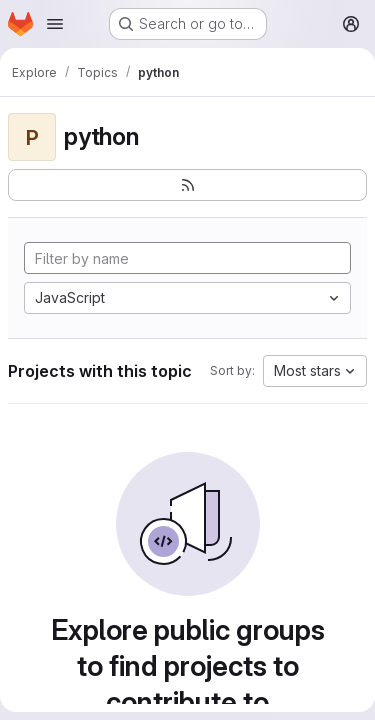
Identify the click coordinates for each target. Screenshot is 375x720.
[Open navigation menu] (55, 24)
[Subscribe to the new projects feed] (187, 185)
